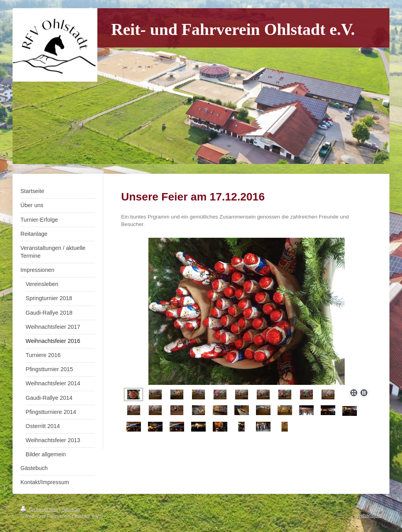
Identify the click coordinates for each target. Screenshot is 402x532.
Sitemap (71, 510)
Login (376, 509)
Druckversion (40, 510)
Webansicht (369, 516)
